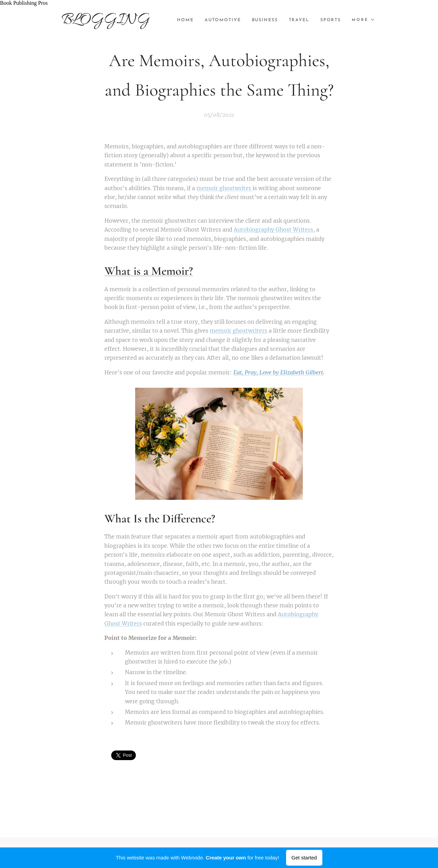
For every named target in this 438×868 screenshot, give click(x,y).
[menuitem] (210, 20)
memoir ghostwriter (224, 188)
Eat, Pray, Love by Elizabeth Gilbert (278, 372)
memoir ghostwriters (239, 331)
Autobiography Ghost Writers (273, 230)
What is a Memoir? (149, 271)
